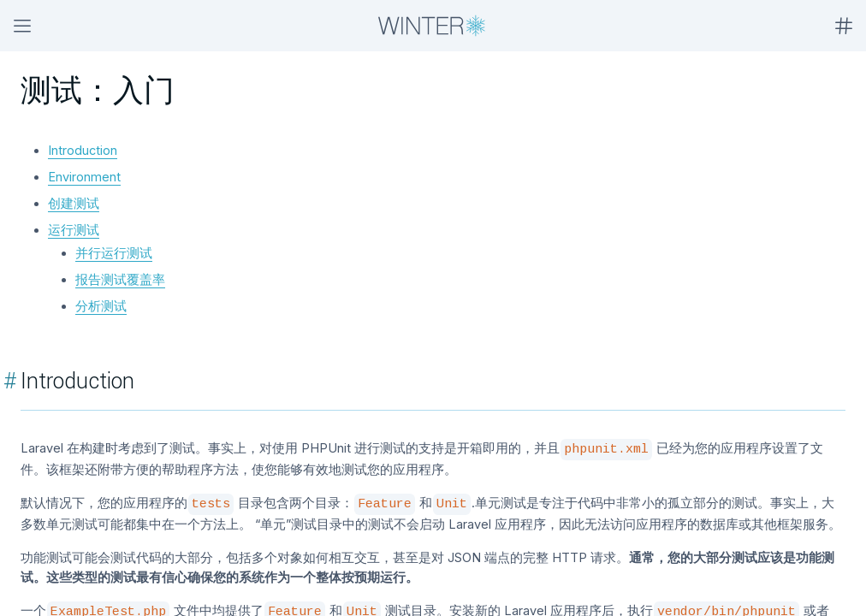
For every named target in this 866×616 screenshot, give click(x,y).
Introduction (83, 150)
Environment (84, 177)
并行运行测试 (114, 253)
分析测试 (101, 306)
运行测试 (74, 230)
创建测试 (74, 203)
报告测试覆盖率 (120, 279)
